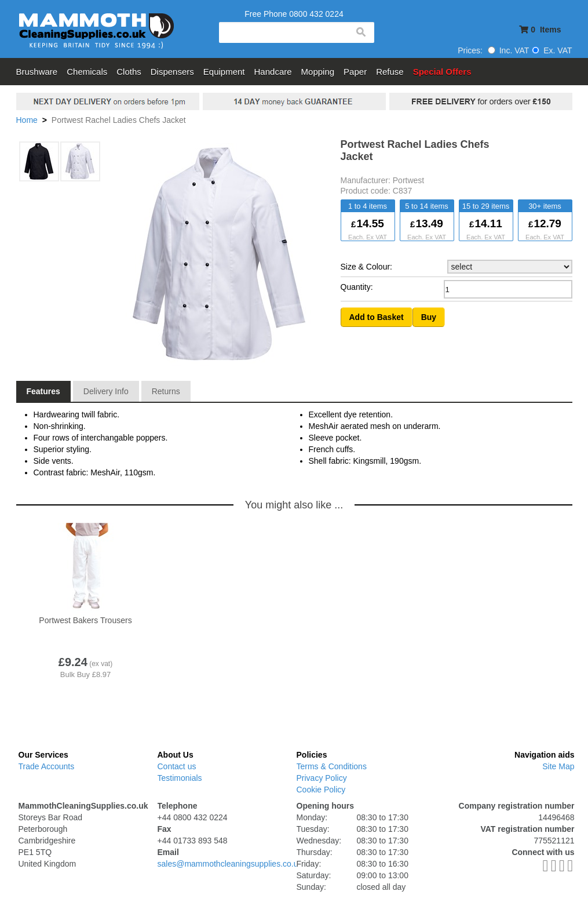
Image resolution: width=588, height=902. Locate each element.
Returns (166, 391)
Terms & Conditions (332, 766)
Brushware (37, 72)
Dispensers (172, 72)
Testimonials (180, 778)
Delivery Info (106, 391)
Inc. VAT (509, 50)
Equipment (224, 72)
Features (43, 391)
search (360, 32)
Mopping (318, 72)
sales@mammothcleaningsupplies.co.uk (230, 864)
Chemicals (87, 72)
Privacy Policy (322, 778)
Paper (355, 72)
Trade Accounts (47, 766)
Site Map (558, 766)
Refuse (390, 72)
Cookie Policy (321, 790)
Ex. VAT (552, 50)
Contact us (177, 766)
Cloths (129, 72)
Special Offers (442, 72)
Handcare (273, 72)
